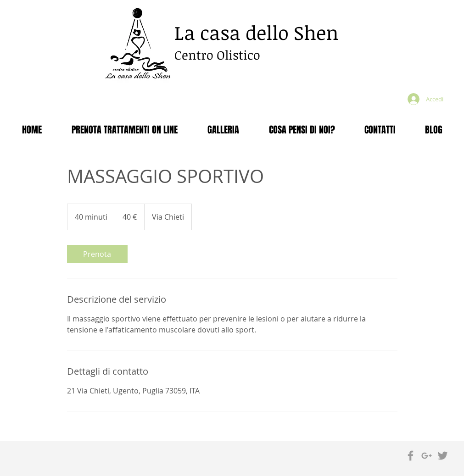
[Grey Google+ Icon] (427, 456)
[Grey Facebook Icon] (411, 456)
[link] (97, 254)
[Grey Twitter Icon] (443, 456)
